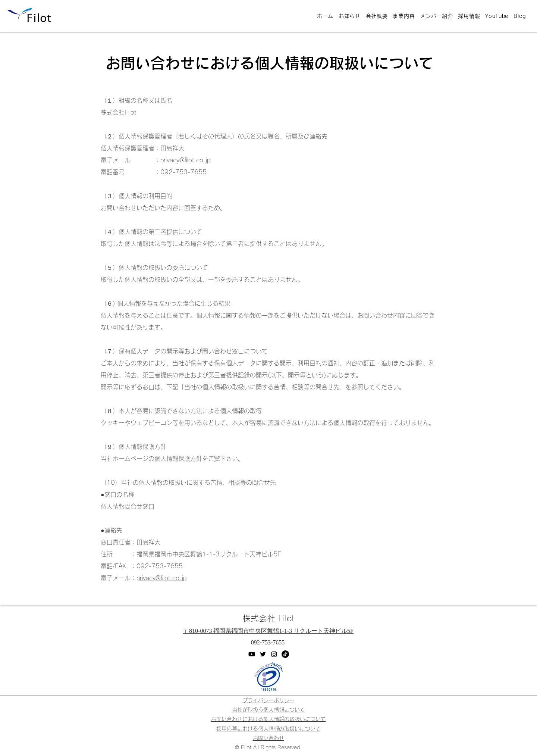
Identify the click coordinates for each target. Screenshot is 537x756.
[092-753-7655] (268, 643)
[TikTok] (285, 654)
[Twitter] (263, 654)
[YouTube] (252, 654)
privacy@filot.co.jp (161, 578)
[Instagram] (274, 654)
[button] (268, 738)
